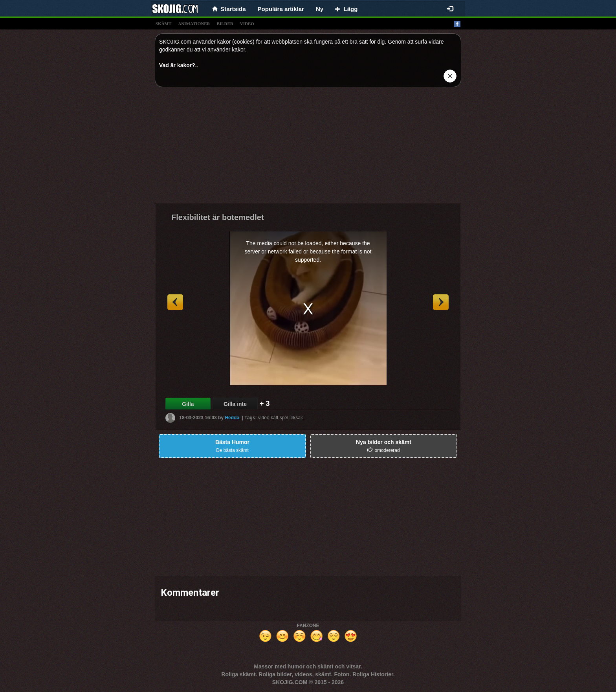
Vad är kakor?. (178, 65)
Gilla (188, 404)
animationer (194, 24)
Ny (320, 9)
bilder (225, 24)
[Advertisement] (308, 148)
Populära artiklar (281, 9)
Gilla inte (235, 404)
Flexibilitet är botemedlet (218, 217)
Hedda (232, 418)
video (247, 24)
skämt (163, 24)
